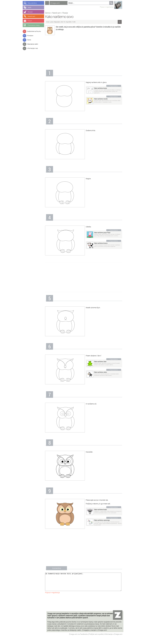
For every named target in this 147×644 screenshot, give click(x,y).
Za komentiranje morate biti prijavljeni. (85, 584)
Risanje (66, 13)
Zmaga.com (56, 3)
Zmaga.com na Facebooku (79, 638)
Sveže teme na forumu (34, 31)
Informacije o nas (33, 48)
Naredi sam (58, 13)
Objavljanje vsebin (33, 44)
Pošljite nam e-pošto (96, 638)
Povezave (30, 36)
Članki (29, 40)
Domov (49, 13)
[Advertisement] (85, 53)
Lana (53, 22)
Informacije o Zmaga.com (113, 638)
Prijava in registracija (108, 7)
